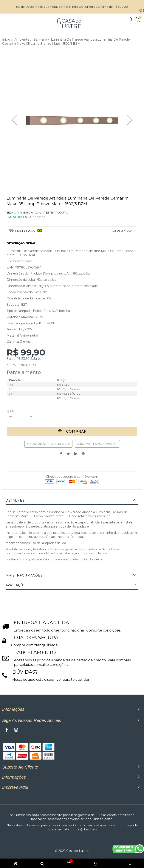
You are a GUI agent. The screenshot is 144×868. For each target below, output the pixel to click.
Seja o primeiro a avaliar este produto (37, 213)
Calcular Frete (122, 230)
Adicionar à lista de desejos (49, 444)
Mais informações (24, 575)
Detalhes (15, 500)
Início (6, 40)
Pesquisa (131, 19)
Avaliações (17, 585)
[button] (14, 120)
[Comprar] (72, 432)
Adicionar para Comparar (97, 444)
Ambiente (22, 40)
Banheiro (40, 40)
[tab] (72, 500)
